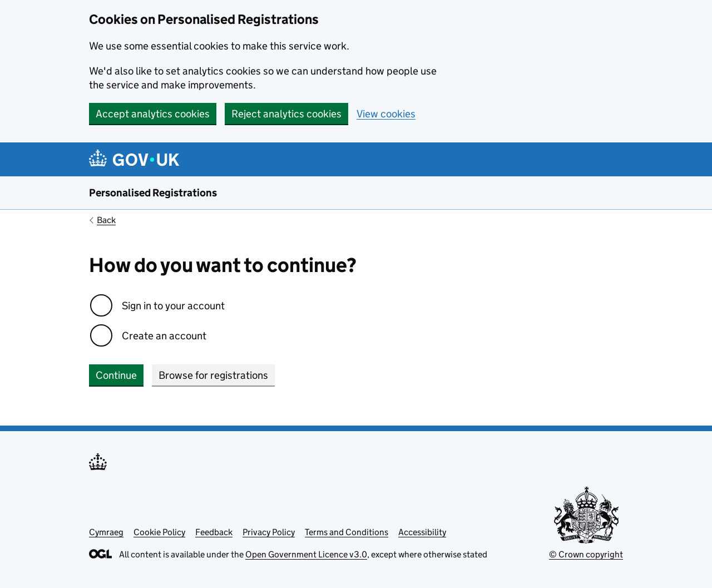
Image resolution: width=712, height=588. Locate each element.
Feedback (214, 532)
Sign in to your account (173, 306)
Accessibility (422, 532)
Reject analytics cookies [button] (286, 114)
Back (106, 220)
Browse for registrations (213, 375)
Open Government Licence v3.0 (306, 554)
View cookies (386, 114)
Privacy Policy (269, 532)
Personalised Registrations (153, 193)
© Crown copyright (586, 554)
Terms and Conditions (347, 532)
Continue (116, 375)
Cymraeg (106, 532)
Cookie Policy (159, 532)
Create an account (164, 336)
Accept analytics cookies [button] (153, 114)
